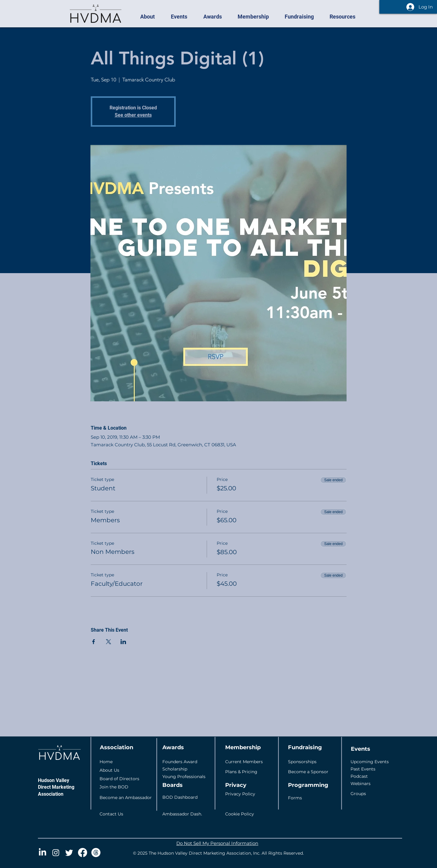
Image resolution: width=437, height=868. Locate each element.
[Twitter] (69, 853)
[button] (151, 17)
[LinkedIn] (42, 853)
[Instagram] (56, 853)
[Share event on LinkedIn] (123, 642)
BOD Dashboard (180, 797)
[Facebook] (83, 853)
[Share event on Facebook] (94, 642)
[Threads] (96, 853)
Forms (295, 798)
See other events (133, 115)
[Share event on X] (108, 642)
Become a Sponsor (308, 772)
